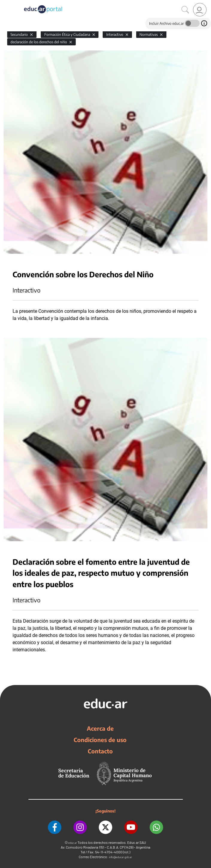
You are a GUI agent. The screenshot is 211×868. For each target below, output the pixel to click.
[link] (200, 10)
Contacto (100, 751)
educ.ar (73, 843)
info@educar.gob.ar (120, 857)
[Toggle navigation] (5, 3)
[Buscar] (185, 10)
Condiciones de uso (100, 740)
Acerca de (100, 728)
